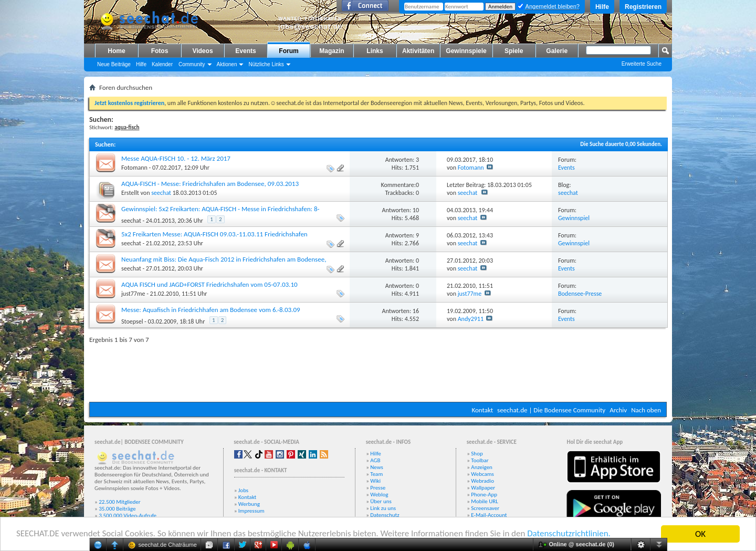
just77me (133, 294)
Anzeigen (482, 467)
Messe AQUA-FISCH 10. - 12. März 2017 (176, 158)
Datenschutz (385, 515)
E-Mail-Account (489, 515)
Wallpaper (483, 488)
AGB (375, 460)
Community (192, 64)
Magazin (332, 51)
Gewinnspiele (466, 51)
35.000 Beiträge (117, 509)
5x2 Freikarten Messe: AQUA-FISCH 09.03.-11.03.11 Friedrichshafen (214, 234)
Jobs (243, 490)
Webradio (482, 481)
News (377, 467)
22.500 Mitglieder (120, 502)
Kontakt (482, 410)
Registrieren (643, 7)
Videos (202, 51)
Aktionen (227, 64)
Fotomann (134, 168)
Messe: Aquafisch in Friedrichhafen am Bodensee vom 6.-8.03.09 (211, 310)
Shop (477, 454)
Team (376, 474)
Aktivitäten (418, 51)
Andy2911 (471, 319)
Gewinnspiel (574, 218)
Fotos (160, 51)
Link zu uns (383, 508)
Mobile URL (485, 501)
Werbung (249, 504)
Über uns (381, 501)
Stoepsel (132, 321)
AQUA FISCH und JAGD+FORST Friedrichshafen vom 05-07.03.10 (209, 284)
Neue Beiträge (114, 64)
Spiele (514, 51)
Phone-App (484, 495)
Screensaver (485, 508)
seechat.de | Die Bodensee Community (551, 410)
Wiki (375, 481)
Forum (288, 51)
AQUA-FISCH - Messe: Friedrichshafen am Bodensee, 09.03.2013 (210, 184)
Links (375, 51)
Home (116, 51)
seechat (161, 193)
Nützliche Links (266, 64)
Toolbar (480, 460)
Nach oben (646, 410)
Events (245, 51)
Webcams (482, 474)
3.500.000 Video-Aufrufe (128, 516)
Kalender (162, 64)
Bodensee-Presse (580, 294)
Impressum (251, 511)
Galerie (557, 51)
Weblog (379, 495)
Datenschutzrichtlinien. (571, 534)
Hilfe (602, 7)
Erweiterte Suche (642, 64)
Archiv (618, 410)
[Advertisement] (378, 370)
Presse (378, 488)
